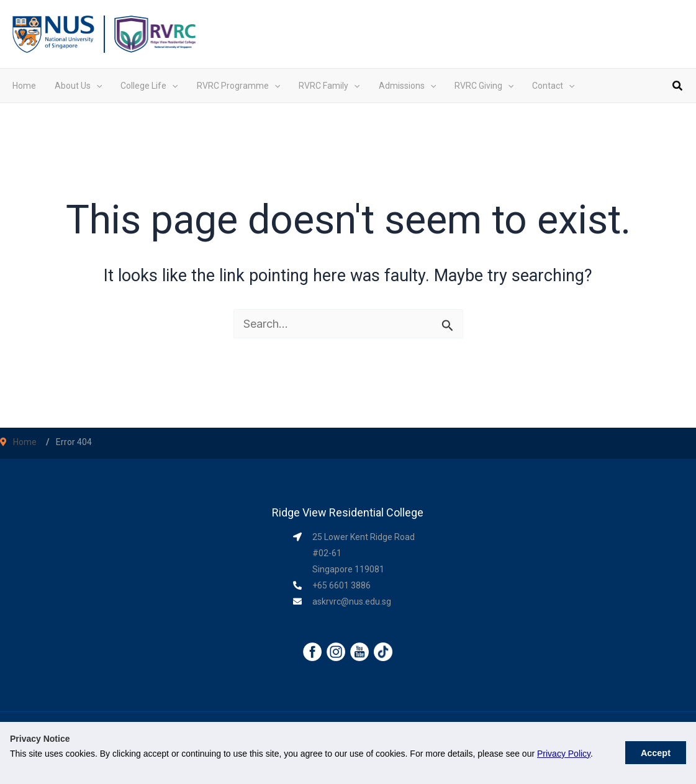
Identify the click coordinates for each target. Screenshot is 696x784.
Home (25, 442)
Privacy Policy (564, 754)
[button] (678, 87)
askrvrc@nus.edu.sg (352, 602)
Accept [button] (656, 753)
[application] (96, 86)
